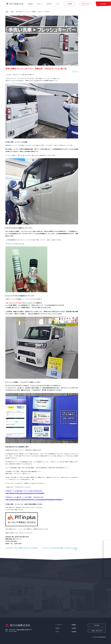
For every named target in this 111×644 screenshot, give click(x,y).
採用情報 (70, 5)
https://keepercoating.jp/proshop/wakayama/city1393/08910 (25, 493)
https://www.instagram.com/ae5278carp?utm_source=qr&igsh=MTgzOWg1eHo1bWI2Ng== (34, 500)
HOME (7, 12)
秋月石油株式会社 (101, 637)
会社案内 (49, 5)
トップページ (59, 625)
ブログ (58, 5)
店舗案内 (30, 5)
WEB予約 (103, 5)
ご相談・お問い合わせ (97, 631)
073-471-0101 (13, 631)
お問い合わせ (86, 5)
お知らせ (40, 5)
